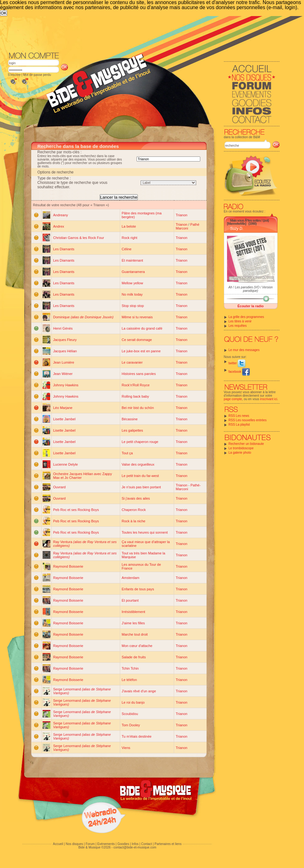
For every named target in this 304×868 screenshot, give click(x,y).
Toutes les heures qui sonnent (145, 532)
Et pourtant (130, 600)
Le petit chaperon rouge (140, 442)
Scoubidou (130, 714)
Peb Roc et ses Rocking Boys (76, 510)
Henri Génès (63, 328)
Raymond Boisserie (68, 566)
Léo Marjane (63, 408)
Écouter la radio (251, 306)
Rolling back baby (135, 396)
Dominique (83, 317)
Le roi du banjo (133, 702)
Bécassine (130, 419)
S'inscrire (14, 75)
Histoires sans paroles (139, 374)
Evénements (106, 844)
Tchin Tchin (130, 668)
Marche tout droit (135, 634)
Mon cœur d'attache (137, 646)
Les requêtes (238, 326)
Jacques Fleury (65, 340)
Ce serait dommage (137, 340)
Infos (135, 844)
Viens (126, 748)
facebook (239, 372)
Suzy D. (237, 229)
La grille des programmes (246, 317)
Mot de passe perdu (37, 75)
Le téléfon (129, 680)
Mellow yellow (132, 283)
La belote (129, 226)
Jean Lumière (64, 362)
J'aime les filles (133, 623)
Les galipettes (132, 430)
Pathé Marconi (187, 226)
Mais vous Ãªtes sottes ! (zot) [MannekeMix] (248, 222)
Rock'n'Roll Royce (136, 385)
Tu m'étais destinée (137, 736)
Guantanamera (133, 272)
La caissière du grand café (142, 328)
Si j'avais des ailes (136, 498)
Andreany (61, 215)
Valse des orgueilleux (138, 464)
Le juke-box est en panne (141, 351)
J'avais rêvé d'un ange (139, 691)
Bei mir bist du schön (138, 408)
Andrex (59, 226)
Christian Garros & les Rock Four (79, 238)
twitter (237, 363)
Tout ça (127, 453)
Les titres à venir (240, 321)
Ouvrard (60, 487)
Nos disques (74, 844)
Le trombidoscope (241, 448)
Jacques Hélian (65, 351)
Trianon (181, 215)
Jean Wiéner (63, 374)
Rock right (130, 238)
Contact (146, 844)
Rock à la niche (134, 521)
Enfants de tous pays (138, 589)
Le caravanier (132, 362)
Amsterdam (131, 578)
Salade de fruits (134, 657)
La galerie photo (240, 453)
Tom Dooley (131, 725)
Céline (127, 249)
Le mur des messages (244, 350)
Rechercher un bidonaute (246, 444)
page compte (233, 399)
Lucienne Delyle (66, 464)
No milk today (132, 294)
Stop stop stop (133, 306)
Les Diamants (64, 249)
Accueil (58, 844)
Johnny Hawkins (66, 385)
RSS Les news (239, 416)
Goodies (123, 844)
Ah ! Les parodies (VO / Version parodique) (250, 289)
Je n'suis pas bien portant (141, 487)
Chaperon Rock (134, 510)
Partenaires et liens (168, 844)
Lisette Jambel (64, 419)
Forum (90, 844)
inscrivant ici (269, 399)
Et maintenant (132, 260)
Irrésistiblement (134, 612)
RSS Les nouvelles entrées (248, 420)
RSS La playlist (239, 425)
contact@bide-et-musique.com (135, 847)
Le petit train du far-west (140, 476)
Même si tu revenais (137, 317)
